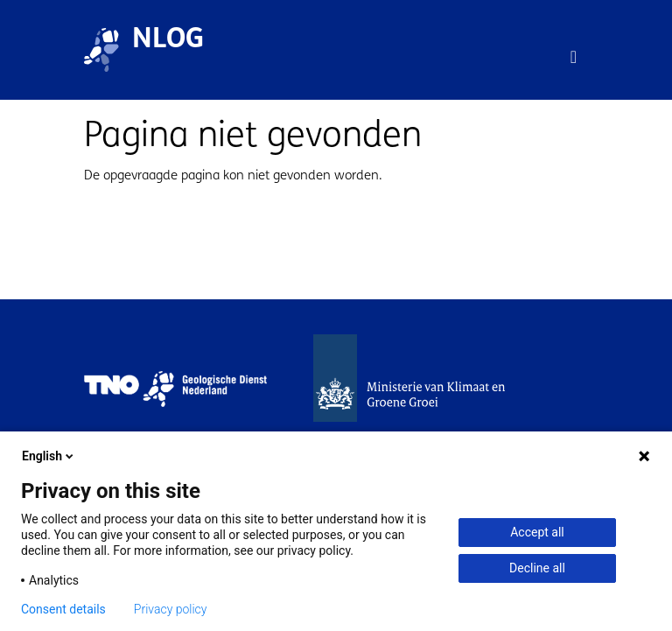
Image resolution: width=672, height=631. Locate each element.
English (49, 456)
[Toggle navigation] (574, 57)
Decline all (537, 568)
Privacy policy (171, 609)
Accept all (537, 532)
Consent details (63, 609)
